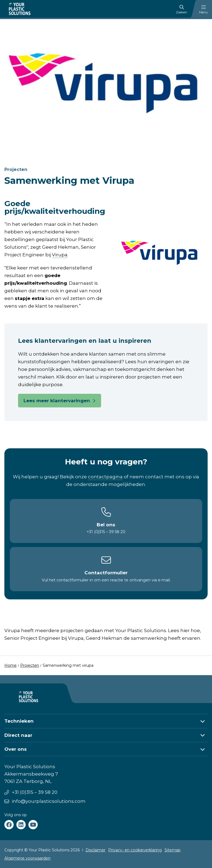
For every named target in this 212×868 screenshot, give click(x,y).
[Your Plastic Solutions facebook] (9, 825)
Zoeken (182, 10)
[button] (106, 721)
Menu (203, 10)
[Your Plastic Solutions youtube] (33, 825)
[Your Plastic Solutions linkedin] (21, 825)
